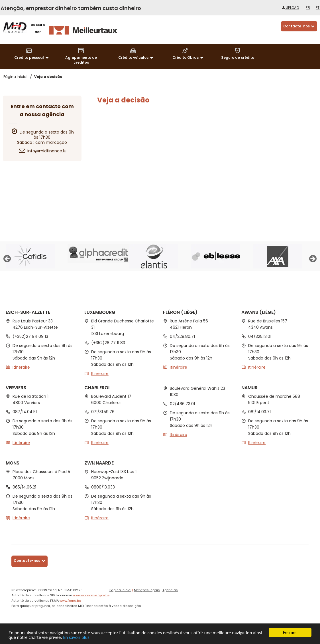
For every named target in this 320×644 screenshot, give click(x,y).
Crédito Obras (189, 54)
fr (308, 8)
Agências (170, 590)
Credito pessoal (32, 54)
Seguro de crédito (238, 54)
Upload (290, 8)
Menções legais (147, 590)
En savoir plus (87, 638)
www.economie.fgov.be (91, 595)
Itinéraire (21, 367)
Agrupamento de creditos (81, 56)
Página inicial (120, 590)
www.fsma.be (70, 601)
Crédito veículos (137, 54)
